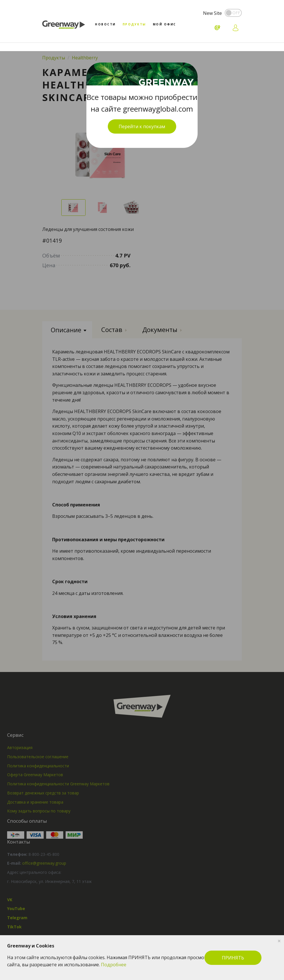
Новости (105, 24)
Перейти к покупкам (142, 126)
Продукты (134, 24)
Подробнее (114, 965)
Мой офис (165, 24)
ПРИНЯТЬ (233, 958)
